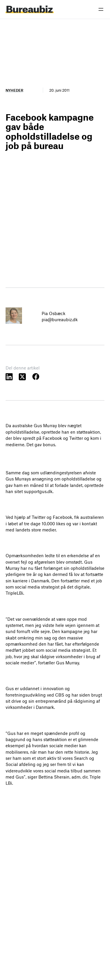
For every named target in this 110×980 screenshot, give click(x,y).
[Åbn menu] (101, 9)
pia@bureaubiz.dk (60, 319)
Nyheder (14, 90)
